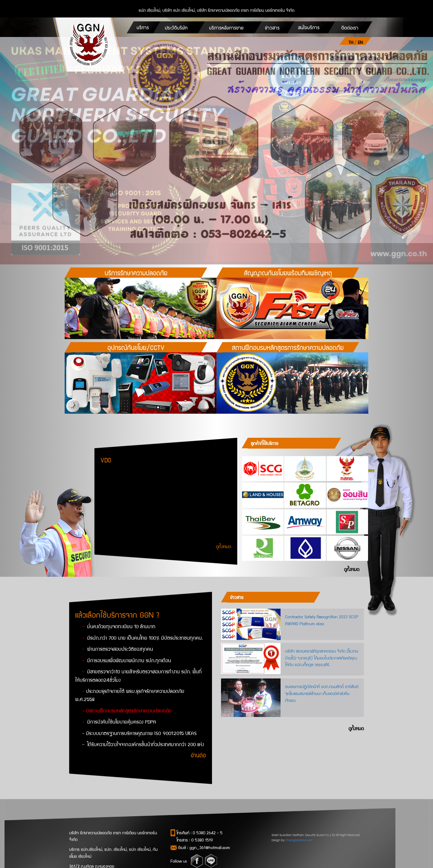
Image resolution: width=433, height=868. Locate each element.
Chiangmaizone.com (299, 840)
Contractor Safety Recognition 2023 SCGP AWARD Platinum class (322, 620)
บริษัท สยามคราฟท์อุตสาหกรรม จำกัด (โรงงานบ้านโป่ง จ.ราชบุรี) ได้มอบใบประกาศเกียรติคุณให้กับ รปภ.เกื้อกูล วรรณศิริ (322, 658)
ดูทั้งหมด (224, 546)
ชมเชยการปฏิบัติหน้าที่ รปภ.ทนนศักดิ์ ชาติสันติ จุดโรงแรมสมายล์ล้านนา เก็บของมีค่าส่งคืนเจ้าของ (322, 693)
